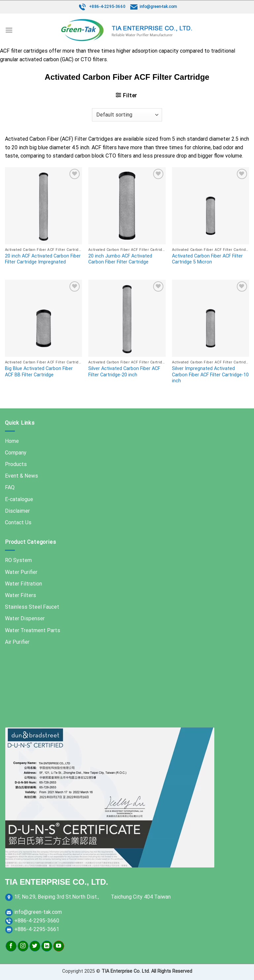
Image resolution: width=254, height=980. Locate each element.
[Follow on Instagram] (23, 946)
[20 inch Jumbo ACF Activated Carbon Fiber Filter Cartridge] (127, 206)
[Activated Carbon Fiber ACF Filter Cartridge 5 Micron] (211, 206)
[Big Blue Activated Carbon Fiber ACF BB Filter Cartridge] (43, 318)
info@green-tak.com (158, 7)
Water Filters (21, 595)
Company (16, 453)
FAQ (10, 487)
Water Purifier (21, 572)
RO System (18, 560)
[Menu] (9, 30)
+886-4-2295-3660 (107, 7)
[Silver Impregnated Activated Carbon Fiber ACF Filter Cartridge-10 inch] (211, 318)
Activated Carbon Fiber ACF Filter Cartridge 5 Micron (207, 259)
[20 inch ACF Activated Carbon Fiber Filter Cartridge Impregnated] (43, 206)
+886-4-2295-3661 (37, 929)
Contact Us (18, 522)
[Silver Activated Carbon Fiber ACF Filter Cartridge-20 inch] (127, 318)
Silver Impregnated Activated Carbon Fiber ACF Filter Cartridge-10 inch (210, 375)
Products (16, 464)
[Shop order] (127, 115)
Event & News (21, 476)
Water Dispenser (25, 618)
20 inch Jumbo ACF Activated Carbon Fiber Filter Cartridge (120, 259)
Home (12, 441)
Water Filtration (23, 584)
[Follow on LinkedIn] (47, 946)
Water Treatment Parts (33, 630)
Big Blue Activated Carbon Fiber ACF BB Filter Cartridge (39, 372)
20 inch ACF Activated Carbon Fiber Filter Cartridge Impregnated (43, 259)
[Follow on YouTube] (59, 946)
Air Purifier (17, 642)
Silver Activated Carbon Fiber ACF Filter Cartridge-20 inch (124, 372)
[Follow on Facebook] (11, 946)
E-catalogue (19, 499)
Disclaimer (17, 511)
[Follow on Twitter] (35, 946)
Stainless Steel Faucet (32, 607)
